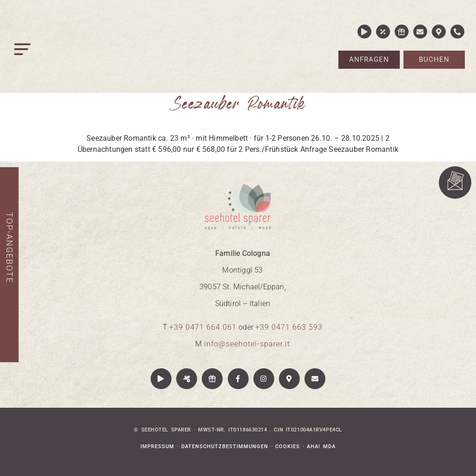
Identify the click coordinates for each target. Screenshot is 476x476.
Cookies (288, 447)
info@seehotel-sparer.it (247, 344)
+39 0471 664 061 (203, 327)
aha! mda (321, 447)
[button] (23, 51)
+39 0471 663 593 (289, 327)
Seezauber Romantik (238, 104)
